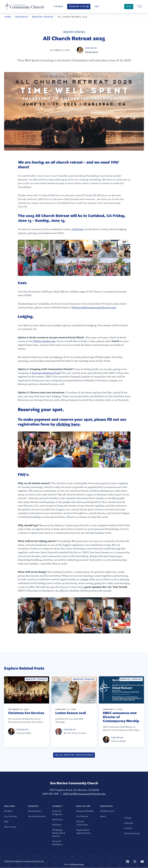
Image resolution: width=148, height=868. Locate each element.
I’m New (58, 6)
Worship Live (79, 6)
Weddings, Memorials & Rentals (59, 833)
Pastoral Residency (57, 843)
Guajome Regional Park (46, 373)
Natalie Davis (92, 52)
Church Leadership (82, 823)
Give (129, 6)
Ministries (58, 820)
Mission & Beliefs (85, 811)
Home (8, 17)
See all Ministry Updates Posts (74, 755)
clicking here (68, 424)
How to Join (10, 827)
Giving (128, 818)
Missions (57, 825)
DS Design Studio (77, 864)
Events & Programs (57, 813)
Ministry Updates (43, 17)
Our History (82, 816)
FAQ (97, 6)
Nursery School (132, 834)
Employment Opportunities (84, 831)
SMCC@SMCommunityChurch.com (84, 794)
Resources (22, 17)
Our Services (10, 816)
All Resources (107, 811)
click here (78, 230)
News (103, 816)
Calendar (129, 823)
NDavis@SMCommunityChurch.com (94, 308)
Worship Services (37, 816)
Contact (128, 828)
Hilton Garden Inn (44, 341)
